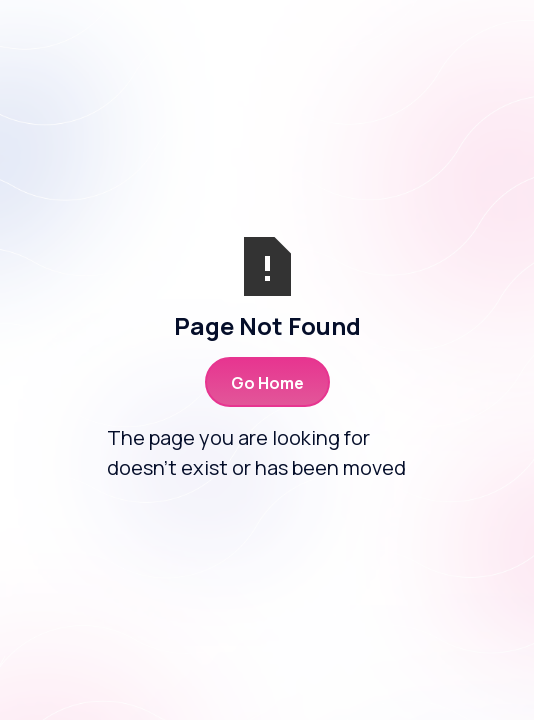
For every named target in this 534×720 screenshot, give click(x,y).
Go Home (267, 383)
